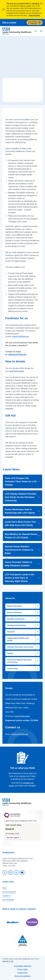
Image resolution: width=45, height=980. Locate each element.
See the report (13, 838)
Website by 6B (8, 961)
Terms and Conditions (22, 976)
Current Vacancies (9, 892)
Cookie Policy (22, 973)
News (4, 888)
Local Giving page (16, 371)
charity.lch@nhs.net (20, 336)
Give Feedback (8, 900)
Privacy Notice (22, 969)
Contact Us (7, 896)
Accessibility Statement (23, 966)
